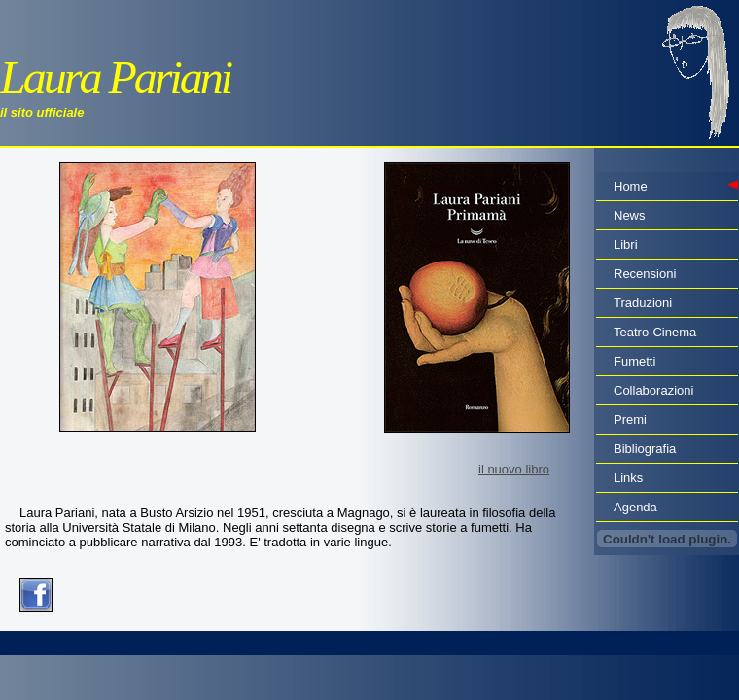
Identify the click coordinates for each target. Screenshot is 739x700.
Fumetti (634, 361)
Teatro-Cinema (655, 332)
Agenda (635, 507)
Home (631, 186)
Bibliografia (645, 449)
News (630, 215)
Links (628, 478)
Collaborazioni (653, 390)
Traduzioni (643, 303)
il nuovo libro (514, 469)
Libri (626, 245)
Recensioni (645, 274)
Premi (630, 420)
